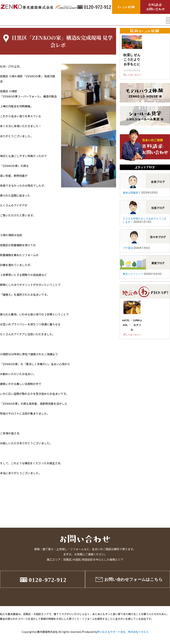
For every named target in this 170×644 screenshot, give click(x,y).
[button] (168, 20)
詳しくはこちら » (132, 75)
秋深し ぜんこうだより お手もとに (132, 59)
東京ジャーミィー (133, 274)
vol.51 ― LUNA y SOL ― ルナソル (132, 325)
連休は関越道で (132, 193)
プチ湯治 (128, 248)
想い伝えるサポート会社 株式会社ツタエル (123, 632)
